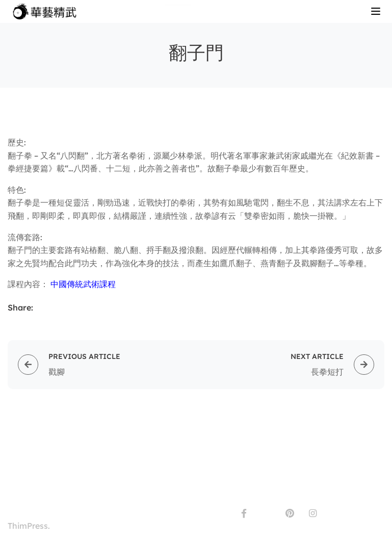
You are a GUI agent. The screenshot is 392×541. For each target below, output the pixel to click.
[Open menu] (377, 13)
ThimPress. (29, 526)
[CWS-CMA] (47, 11)
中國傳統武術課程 (83, 284)
